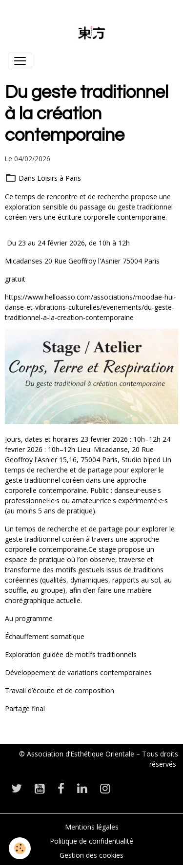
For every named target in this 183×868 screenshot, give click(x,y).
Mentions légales (92, 827)
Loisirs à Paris (59, 178)
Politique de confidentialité (91, 841)
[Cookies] (20, 848)
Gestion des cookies (91, 855)
